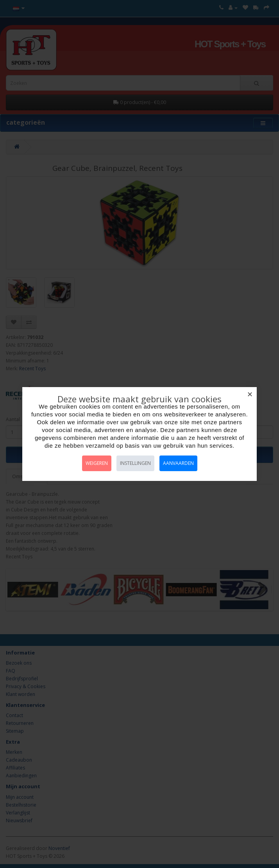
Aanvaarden (178, 463)
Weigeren (97, 463)
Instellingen (135, 463)
